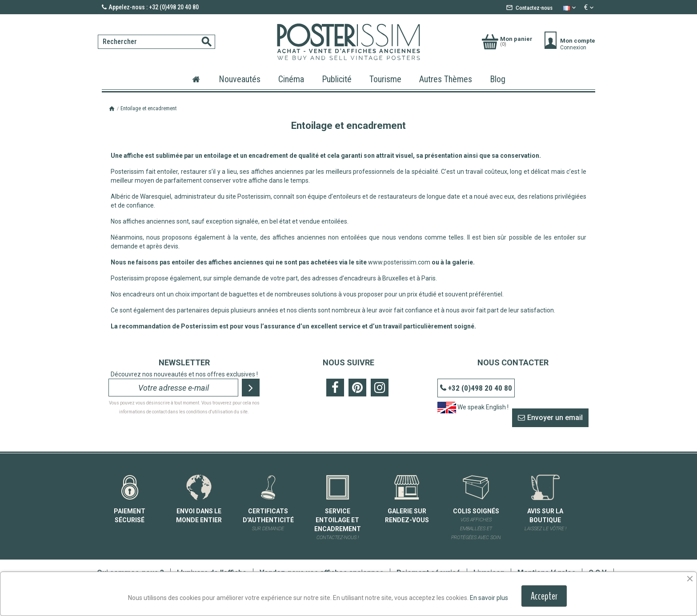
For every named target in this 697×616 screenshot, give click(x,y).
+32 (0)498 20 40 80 (480, 388)
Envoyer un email (555, 418)
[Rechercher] (156, 42)
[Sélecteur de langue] (570, 8)
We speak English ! (473, 407)
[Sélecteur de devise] (590, 8)
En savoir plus (489, 598)
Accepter (544, 596)
